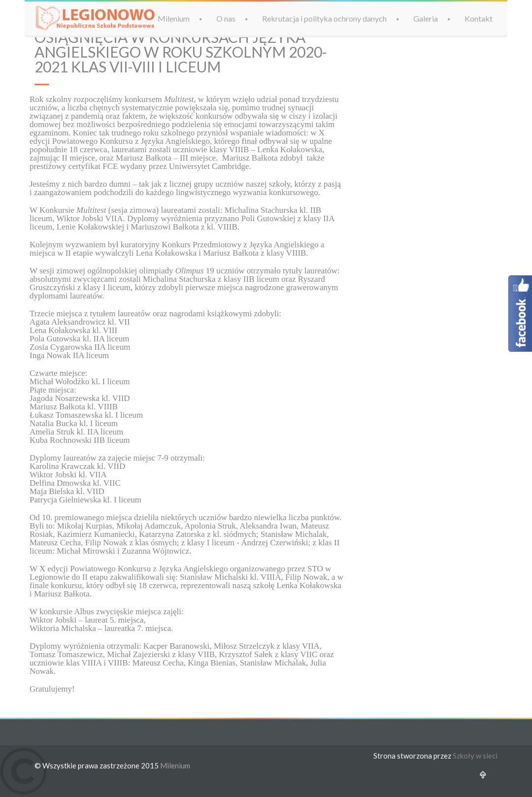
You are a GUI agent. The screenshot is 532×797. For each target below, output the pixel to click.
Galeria (426, 18)
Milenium (174, 18)
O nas (226, 18)
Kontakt (479, 18)
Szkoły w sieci (475, 756)
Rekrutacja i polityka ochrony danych (324, 18)
